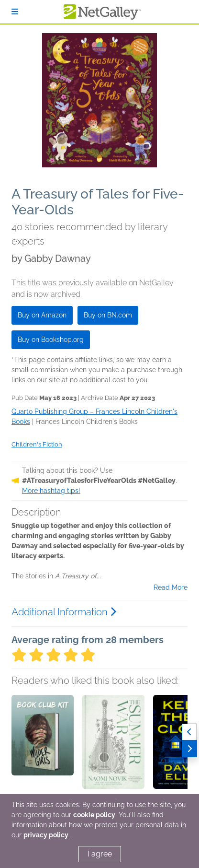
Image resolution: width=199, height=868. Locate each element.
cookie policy (94, 815)
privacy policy (46, 835)
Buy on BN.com (108, 315)
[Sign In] (15, 12)
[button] (43, 745)
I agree (100, 854)
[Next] (189, 749)
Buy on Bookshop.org (51, 340)
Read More (171, 587)
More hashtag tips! (51, 491)
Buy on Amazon (42, 315)
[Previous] (189, 732)
